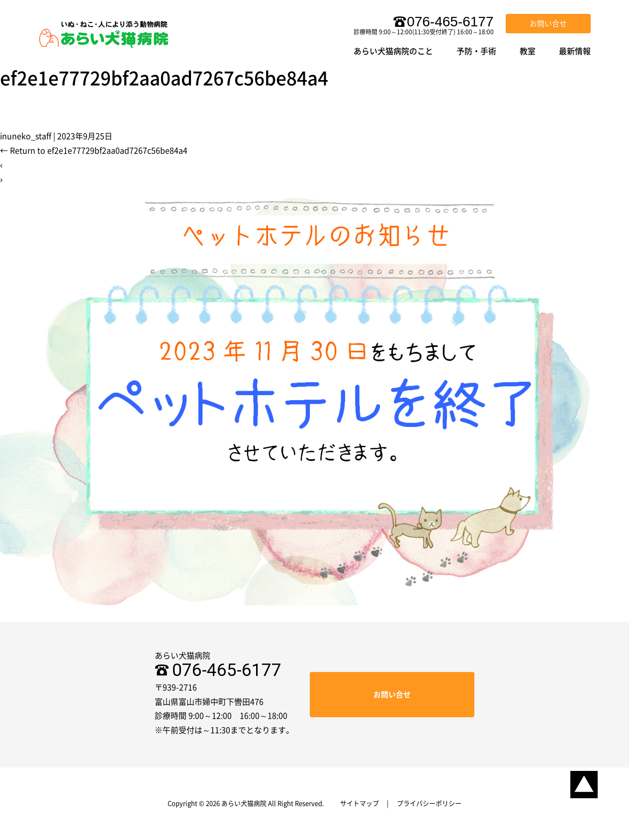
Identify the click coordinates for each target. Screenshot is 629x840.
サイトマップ (359, 803)
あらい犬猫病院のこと (393, 51)
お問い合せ (548, 24)
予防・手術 (476, 51)
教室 (528, 51)
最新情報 (575, 51)
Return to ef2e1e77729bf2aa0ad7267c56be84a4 (94, 151)
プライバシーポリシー (429, 803)
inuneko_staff (26, 136)
